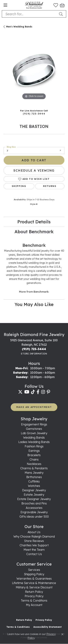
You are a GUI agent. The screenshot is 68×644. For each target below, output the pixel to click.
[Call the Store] (34, 349)
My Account (34, 605)
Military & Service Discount (34, 587)
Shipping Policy (34, 574)
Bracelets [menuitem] (34, 455)
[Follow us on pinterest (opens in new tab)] (48, 392)
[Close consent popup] (62, 634)
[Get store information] (34, 354)
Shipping (19, 186)
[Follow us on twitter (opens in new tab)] (20, 392)
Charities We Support (34, 545)
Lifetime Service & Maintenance (34, 583)
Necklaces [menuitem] (34, 464)
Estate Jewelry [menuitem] (34, 495)
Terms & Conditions (34, 600)
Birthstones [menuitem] (34, 477)
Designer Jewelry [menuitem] (34, 490)
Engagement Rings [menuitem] (34, 424)
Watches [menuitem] (34, 486)
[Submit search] (62, 14)
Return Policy (34, 592)
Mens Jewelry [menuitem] (34, 473)
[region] (34, 70)
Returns (50, 186)
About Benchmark (34, 232)
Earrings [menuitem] (34, 451)
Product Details (34, 222)
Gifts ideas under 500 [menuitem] (34, 517)
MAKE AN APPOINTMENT (34, 407)
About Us (34, 532)
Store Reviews (34, 541)
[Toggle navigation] (5, 5)
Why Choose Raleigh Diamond (34, 536)
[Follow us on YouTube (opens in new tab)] (27, 392)
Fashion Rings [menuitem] (34, 446)
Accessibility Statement (48, 627)
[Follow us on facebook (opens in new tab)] (38, 392)
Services (34, 570)
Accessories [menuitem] (34, 508)
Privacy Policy (34, 596)
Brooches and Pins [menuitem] (34, 503)
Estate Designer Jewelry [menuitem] (34, 499)
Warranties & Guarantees (34, 579)
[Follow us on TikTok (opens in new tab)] (33, 392)
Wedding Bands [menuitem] (34, 438)
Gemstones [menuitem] (34, 429)
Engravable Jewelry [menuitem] (34, 512)
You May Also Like (34, 304)
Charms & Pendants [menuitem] (34, 468)
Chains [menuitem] (34, 459)
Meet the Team (34, 550)
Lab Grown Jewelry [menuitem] (34, 433)
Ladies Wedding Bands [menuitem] (34, 442)
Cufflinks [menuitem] (34, 481)
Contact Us (34, 554)
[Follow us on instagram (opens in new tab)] (43, 392)
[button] (56, 5)
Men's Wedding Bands (19, 27)
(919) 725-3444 (34, 113)
